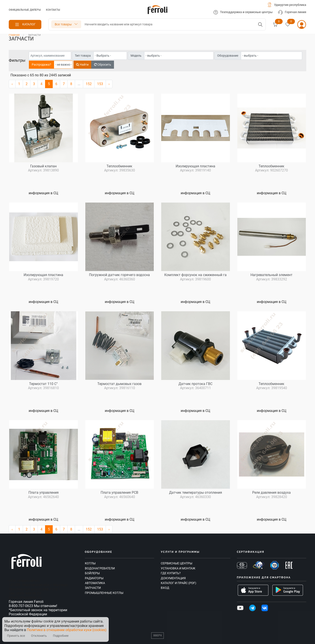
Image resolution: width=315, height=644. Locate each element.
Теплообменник (119, 166)
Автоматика (95, 583)
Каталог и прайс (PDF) (178, 583)
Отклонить (39, 636)
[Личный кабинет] (302, 24)
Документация (173, 578)
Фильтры (17, 60)
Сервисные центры (177, 563)
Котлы (90, 563)
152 (89, 84)
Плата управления (44, 493)
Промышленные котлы (104, 593)
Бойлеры (92, 573)
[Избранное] (288, 24)
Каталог (29, 24)
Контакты (53, 10)
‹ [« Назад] (12, 84)
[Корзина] (275, 24)
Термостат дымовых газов (119, 384)
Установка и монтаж (178, 568)
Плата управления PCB (119, 493)
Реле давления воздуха (271, 493)
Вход (165, 588)
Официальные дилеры (25, 10)
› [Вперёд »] (109, 84)
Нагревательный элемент (271, 275)
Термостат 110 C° (43, 384)
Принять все (16, 636)
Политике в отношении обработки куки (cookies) (67, 630)
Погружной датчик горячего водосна (119, 275)
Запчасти (93, 588)
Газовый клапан (43, 166)
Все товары (63, 24)
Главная (14, 35)
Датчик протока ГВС (195, 384)
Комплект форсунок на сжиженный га (195, 275)
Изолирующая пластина (195, 166)
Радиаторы (94, 578)
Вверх (158, 635)
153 (100, 84)
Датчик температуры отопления (196, 493)
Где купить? (171, 573)
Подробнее (61, 636)
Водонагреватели (100, 568)
